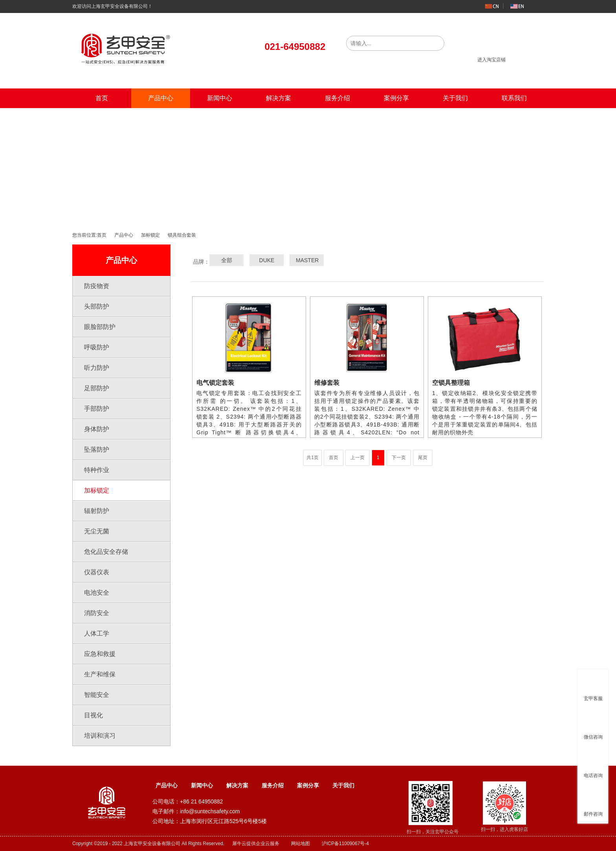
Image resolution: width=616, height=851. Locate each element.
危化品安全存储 (106, 552)
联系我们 (514, 98)
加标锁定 (150, 235)
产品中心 (161, 98)
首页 (102, 98)
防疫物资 (97, 286)
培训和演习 (100, 736)
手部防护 (97, 409)
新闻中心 (220, 98)
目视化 (93, 715)
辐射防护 (97, 511)
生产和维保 (100, 674)
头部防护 (97, 306)
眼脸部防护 (100, 327)
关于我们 (455, 98)
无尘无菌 (97, 531)
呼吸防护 (97, 347)
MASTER (307, 260)
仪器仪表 (97, 572)
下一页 (399, 458)
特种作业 (97, 470)
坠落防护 (97, 449)
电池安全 (97, 593)
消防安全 (97, 613)
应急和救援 (100, 654)
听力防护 (97, 368)
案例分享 (396, 98)
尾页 (423, 458)
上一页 (357, 458)
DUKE (267, 260)
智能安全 (97, 695)
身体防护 (97, 429)
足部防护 (97, 388)
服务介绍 (337, 98)
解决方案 (279, 98)
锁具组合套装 (182, 235)
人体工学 (97, 633)
